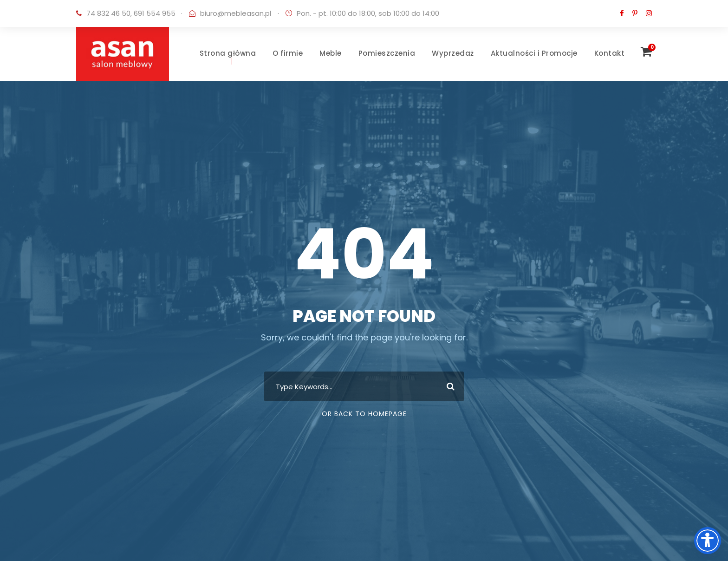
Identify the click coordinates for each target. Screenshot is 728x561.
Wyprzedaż (453, 53)
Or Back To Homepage (364, 414)
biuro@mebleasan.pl (236, 13)
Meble (331, 53)
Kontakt (610, 53)
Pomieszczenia (387, 53)
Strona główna (228, 53)
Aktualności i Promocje (534, 53)
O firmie (288, 53)
